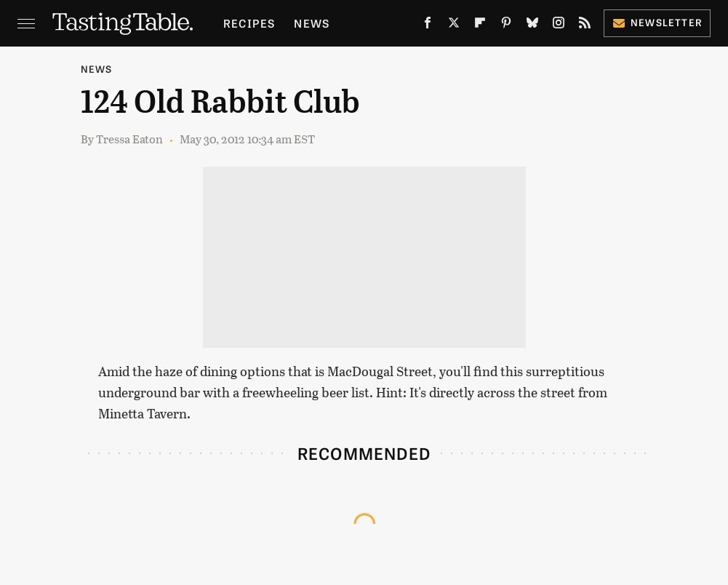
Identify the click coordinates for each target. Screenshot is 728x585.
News (312, 23)
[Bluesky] (532, 26)
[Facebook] (428, 26)
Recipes (249, 23)
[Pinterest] (506, 26)
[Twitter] (454, 26)
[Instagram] (559, 26)
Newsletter (657, 22)
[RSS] (585, 26)
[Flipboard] (480, 26)
